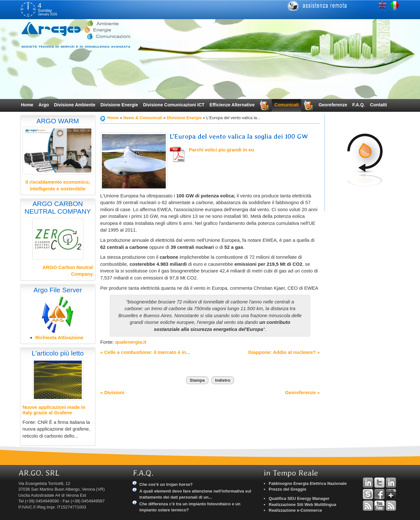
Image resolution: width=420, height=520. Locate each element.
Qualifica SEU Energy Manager (299, 498)
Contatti (379, 105)
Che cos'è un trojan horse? (166, 484)
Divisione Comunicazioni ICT (174, 105)
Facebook (379, 494)
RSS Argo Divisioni (368, 506)
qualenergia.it (130, 342)
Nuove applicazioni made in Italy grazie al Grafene (54, 410)
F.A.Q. (359, 105)
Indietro (223, 380)
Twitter (379, 483)
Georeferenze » (302, 392)
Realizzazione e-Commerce (295, 510)
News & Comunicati (143, 118)
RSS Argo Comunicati (391, 506)
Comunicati (286, 105)
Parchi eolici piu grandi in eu (221, 150)
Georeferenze (333, 105)
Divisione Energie (119, 105)
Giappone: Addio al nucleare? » (284, 352)
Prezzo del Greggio (287, 489)
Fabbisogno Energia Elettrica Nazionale (308, 483)
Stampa (197, 380)
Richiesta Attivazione (59, 337)
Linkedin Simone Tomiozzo (391, 483)
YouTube (379, 506)
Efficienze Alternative (232, 105)
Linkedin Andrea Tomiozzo (368, 483)
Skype (368, 494)
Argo (44, 105)
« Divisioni (112, 392)
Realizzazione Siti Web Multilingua (302, 505)
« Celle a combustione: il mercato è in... (145, 352)
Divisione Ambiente (75, 105)
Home (27, 105)
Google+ (391, 494)
